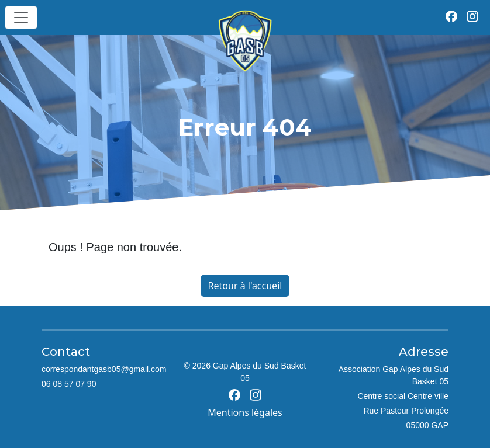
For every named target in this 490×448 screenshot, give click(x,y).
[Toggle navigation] (21, 18)
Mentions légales (245, 412)
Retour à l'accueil (245, 286)
